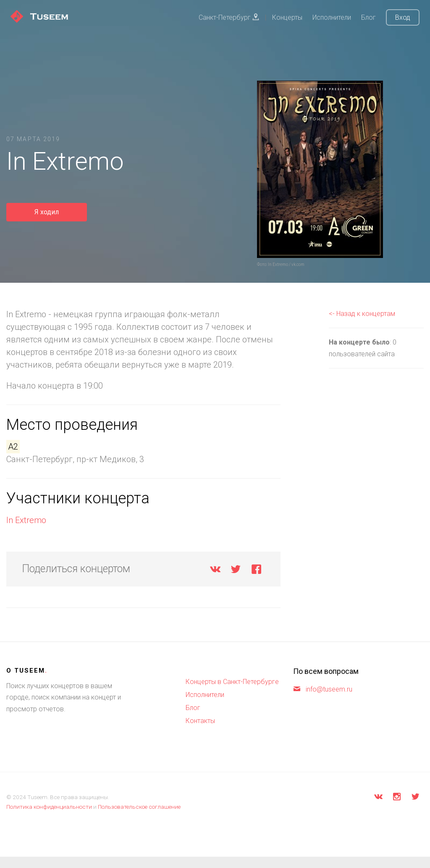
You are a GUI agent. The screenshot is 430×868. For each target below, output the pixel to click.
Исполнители (332, 17)
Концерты (287, 17)
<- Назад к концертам (362, 314)
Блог (368, 17)
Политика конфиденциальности (49, 807)
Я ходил (47, 212)
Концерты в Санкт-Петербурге (232, 682)
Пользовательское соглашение (139, 807)
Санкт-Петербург (229, 17)
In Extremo (26, 520)
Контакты (200, 721)
